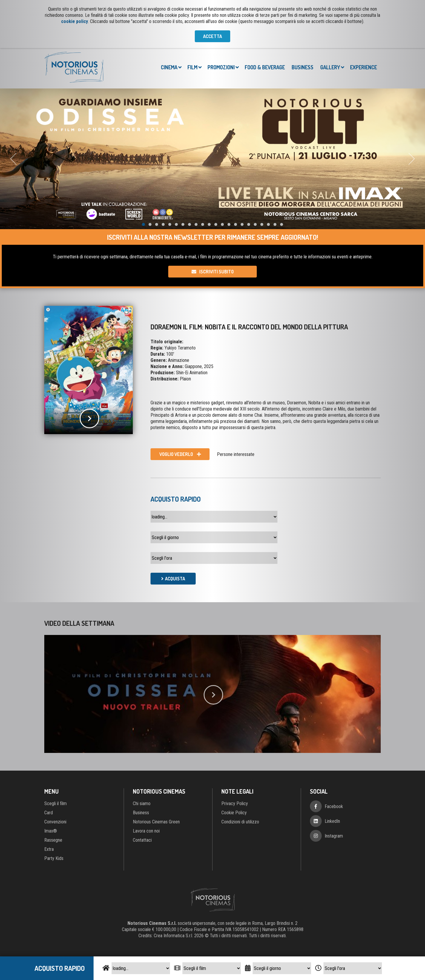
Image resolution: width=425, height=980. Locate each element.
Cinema (169, 67)
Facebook (334, 806)
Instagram (334, 836)
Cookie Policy (234, 813)
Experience (363, 67)
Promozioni (221, 67)
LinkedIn (332, 821)
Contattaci (142, 840)
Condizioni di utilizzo (240, 822)
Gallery (330, 67)
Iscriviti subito (216, 272)
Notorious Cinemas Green (156, 822)
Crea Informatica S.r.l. (173, 936)
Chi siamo (142, 803)
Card (49, 813)
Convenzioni (55, 822)
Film (192, 67)
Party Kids (54, 858)
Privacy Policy (235, 803)
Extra (49, 849)
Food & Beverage (265, 67)
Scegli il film (55, 803)
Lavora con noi (146, 831)
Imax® (51, 831)
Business (303, 67)
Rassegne (53, 840)
